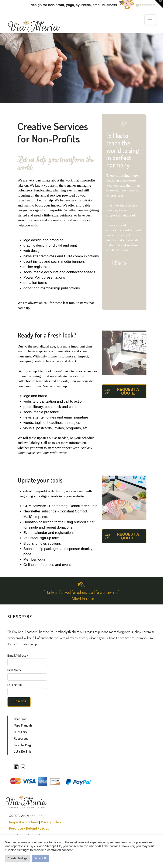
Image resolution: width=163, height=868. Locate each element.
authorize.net (84, 522)
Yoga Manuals (23, 725)
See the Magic (23, 745)
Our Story (20, 732)
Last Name (15, 685)
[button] (150, 20)
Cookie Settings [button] (18, 858)
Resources (21, 738)
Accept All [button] (40, 858)
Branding (20, 719)
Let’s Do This (23, 751)
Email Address (18, 656)
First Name (15, 670)
